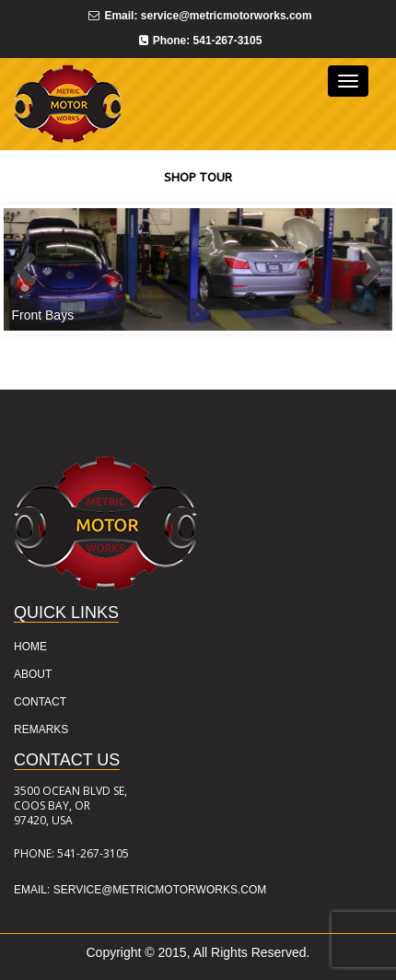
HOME (30, 647)
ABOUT (33, 674)
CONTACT (40, 702)
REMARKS (41, 729)
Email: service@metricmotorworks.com (140, 890)
